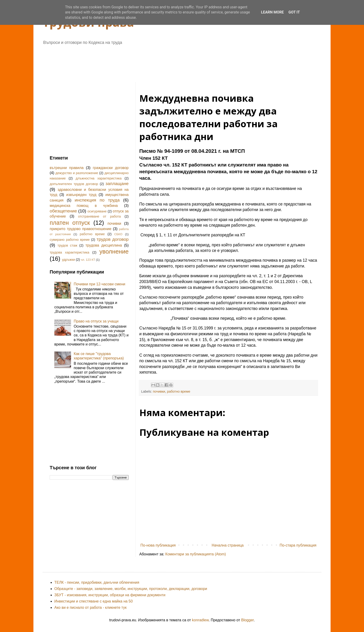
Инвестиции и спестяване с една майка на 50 (94, 601)
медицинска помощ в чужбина (84, 206)
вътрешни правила (67, 168)
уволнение (114, 251)
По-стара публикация (298, 545)
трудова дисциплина (104, 245)
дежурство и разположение (77, 173)
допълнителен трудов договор (74, 184)
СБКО (118, 234)
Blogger (247, 620)
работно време (179, 391)
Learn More (272, 12)
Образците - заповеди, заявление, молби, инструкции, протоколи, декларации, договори (131, 589)
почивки (159, 391)
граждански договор (111, 168)
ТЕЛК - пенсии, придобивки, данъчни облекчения (97, 582)
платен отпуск (70, 223)
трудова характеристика (70, 252)
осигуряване (97, 211)
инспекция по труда (97, 200)
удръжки (68, 260)
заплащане (117, 184)
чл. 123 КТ (88, 260)
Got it (294, 12)
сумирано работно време (70, 240)
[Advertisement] (162, 62)
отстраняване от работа (99, 216)
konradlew (200, 620)
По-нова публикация (158, 545)
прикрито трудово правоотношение (81, 229)
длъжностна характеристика (99, 178)
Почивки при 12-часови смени (99, 284)
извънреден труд (81, 195)
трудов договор (113, 239)
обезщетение (63, 211)
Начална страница (228, 545)
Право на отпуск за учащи (96, 321)
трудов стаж (67, 245)
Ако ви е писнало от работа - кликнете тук (90, 608)
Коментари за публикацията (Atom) (196, 554)
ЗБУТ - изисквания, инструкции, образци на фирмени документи (110, 595)
